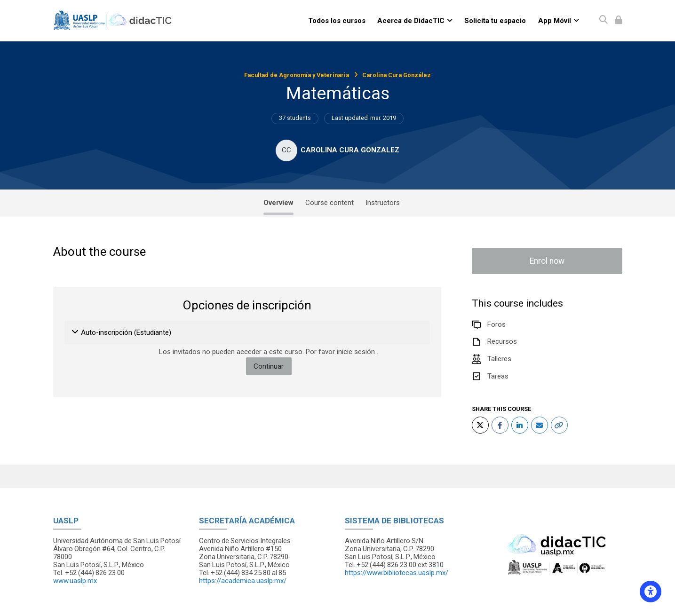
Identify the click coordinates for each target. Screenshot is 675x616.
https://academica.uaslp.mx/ (243, 581)
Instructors (383, 203)
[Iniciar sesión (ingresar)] (619, 20)
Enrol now (547, 261)
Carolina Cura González (397, 75)
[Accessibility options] (651, 592)
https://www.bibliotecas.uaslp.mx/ (397, 573)
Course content (330, 203)
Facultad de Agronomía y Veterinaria (297, 75)
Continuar (269, 366)
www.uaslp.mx (75, 581)
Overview (278, 203)
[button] (75, 332)
